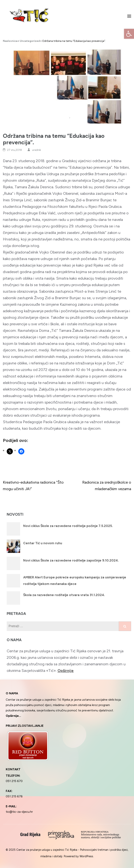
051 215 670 (14, 781)
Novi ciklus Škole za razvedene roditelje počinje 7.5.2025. (68, 526)
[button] (129, 34)
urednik (37, 150)
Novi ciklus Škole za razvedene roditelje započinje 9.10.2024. (71, 560)
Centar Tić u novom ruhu (43, 543)
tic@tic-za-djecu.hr (19, 812)
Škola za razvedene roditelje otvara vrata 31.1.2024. (64, 595)
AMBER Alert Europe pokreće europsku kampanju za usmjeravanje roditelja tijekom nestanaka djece (75, 581)
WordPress (86, 856)
